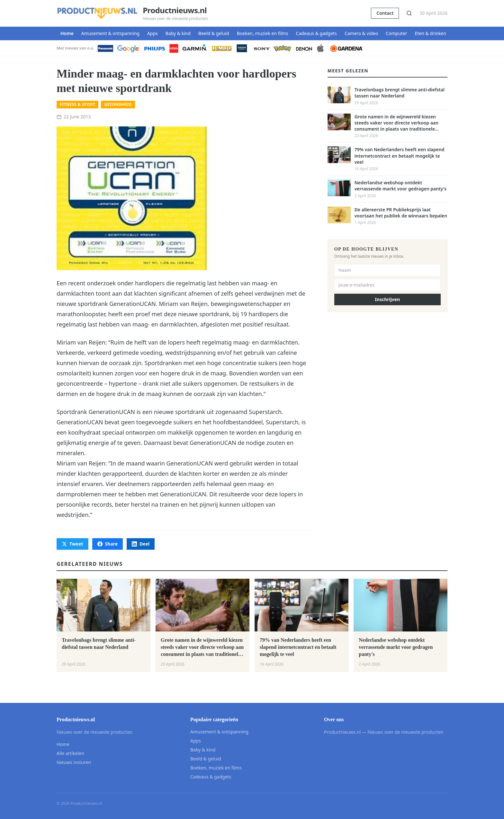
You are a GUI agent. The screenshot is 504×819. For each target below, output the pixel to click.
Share (108, 544)
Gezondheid (118, 104)
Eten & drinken (431, 33)
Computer (396, 33)
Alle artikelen (70, 753)
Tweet (72, 544)
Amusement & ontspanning (110, 33)
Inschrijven (387, 299)
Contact (385, 13)
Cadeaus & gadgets (316, 33)
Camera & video (361, 33)
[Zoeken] (409, 13)
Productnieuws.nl (175, 10)
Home (67, 33)
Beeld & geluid (214, 33)
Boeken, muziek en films (263, 33)
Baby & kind (178, 33)
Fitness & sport (77, 104)
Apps (153, 33)
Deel (141, 544)
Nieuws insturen (74, 762)
